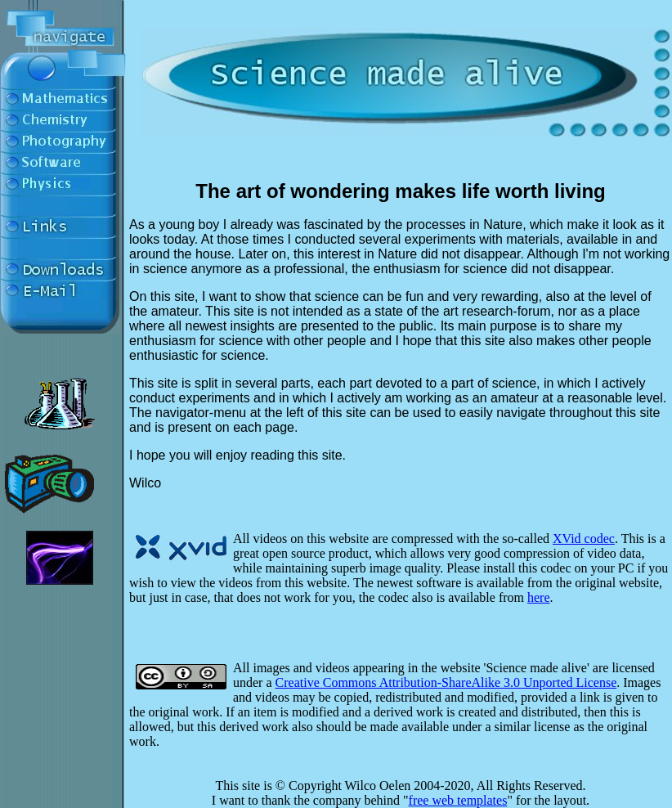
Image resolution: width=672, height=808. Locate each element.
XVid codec (584, 539)
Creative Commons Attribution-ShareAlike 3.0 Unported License (446, 682)
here (539, 597)
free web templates (458, 800)
